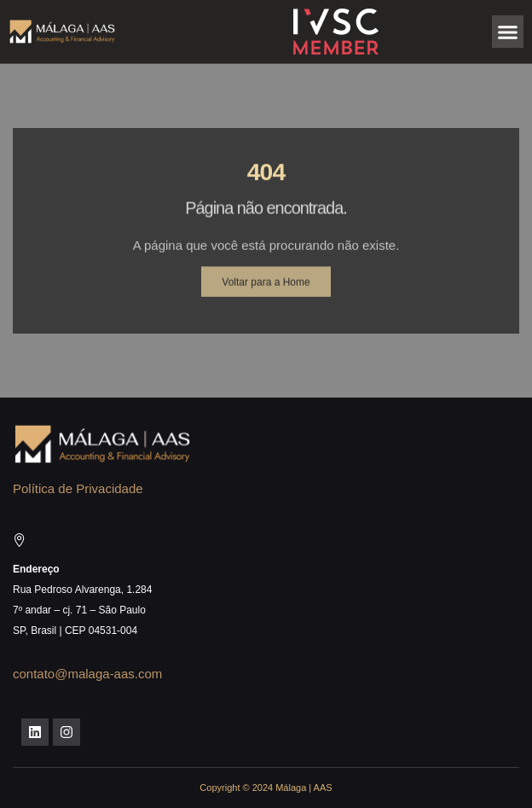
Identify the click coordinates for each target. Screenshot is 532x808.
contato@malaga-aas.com (87, 674)
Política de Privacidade (78, 488)
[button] (508, 32)
